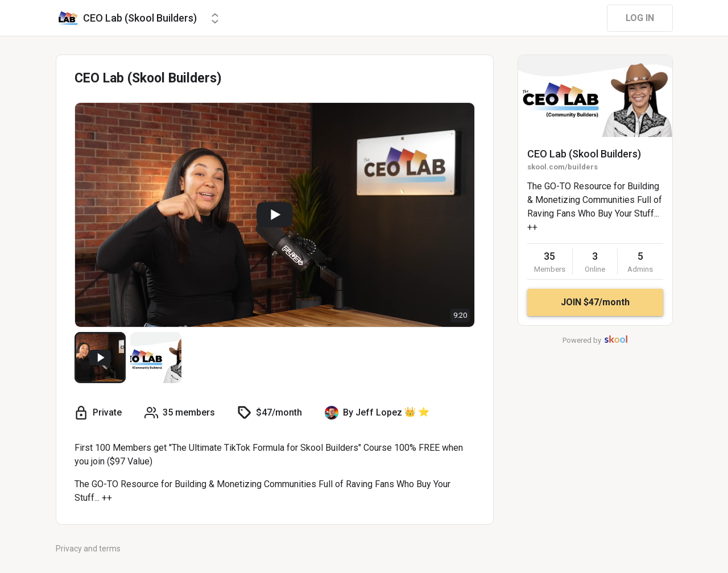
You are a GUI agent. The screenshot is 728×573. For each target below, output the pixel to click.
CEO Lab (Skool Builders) (584, 154)
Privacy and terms (88, 549)
